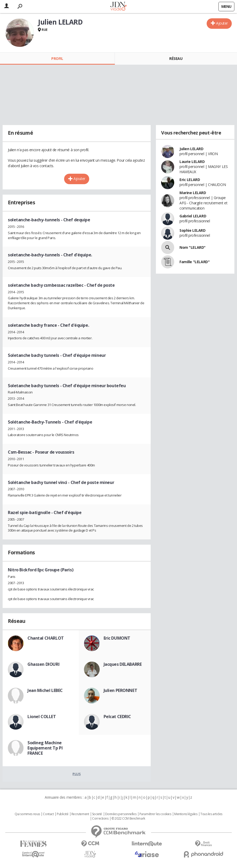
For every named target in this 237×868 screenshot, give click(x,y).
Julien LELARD (191, 149)
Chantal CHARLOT (46, 638)
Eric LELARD (190, 180)
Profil (57, 58)
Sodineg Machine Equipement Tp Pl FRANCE (45, 748)
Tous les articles (211, 814)
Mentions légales (186, 814)
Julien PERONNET (120, 690)
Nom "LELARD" (193, 247)
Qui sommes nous (27, 814)
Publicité (63, 814)
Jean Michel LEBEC (45, 690)
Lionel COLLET (42, 717)
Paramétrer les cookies (155, 814)
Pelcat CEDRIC (117, 717)
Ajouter (222, 23)
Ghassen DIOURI (43, 664)
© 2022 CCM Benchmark (128, 819)
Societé (97, 814)
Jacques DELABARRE (123, 664)
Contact (48, 814)
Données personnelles (121, 814)
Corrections (100, 819)
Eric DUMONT (117, 638)
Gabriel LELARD (193, 216)
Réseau (176, 58)
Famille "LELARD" (194, 262)
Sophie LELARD (193, 230)
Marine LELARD (193, 193)
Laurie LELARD (192, 162)
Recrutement (80, 814)
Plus (77, 774)
